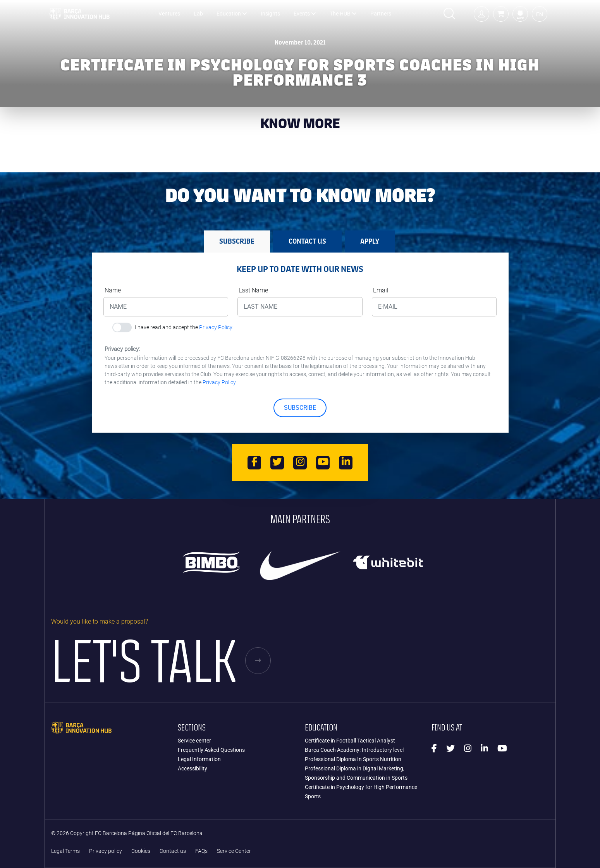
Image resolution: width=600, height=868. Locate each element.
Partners (381, 14)
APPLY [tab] (370, 241)
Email (381, 290)
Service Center (234, 851)
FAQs (201, 851)
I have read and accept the (184, 327)
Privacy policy (106, 851)
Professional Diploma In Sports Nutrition (353, 759)
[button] (501, 14)
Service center (194, 741)
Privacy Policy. (216, 327)
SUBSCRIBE (300, 408)
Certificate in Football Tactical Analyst (350, 741)
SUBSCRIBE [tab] (237, 241)
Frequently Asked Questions (211, 750)
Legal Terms (65, 851)
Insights (270, 14)
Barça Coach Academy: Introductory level (354, 750)
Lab (198, 14)
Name (113, 290)
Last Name (253, 290)
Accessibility (193, 768)
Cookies (141, 851)
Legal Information (199, 759)
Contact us (173, 851)
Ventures (169, 14)
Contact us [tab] (307, 241)
